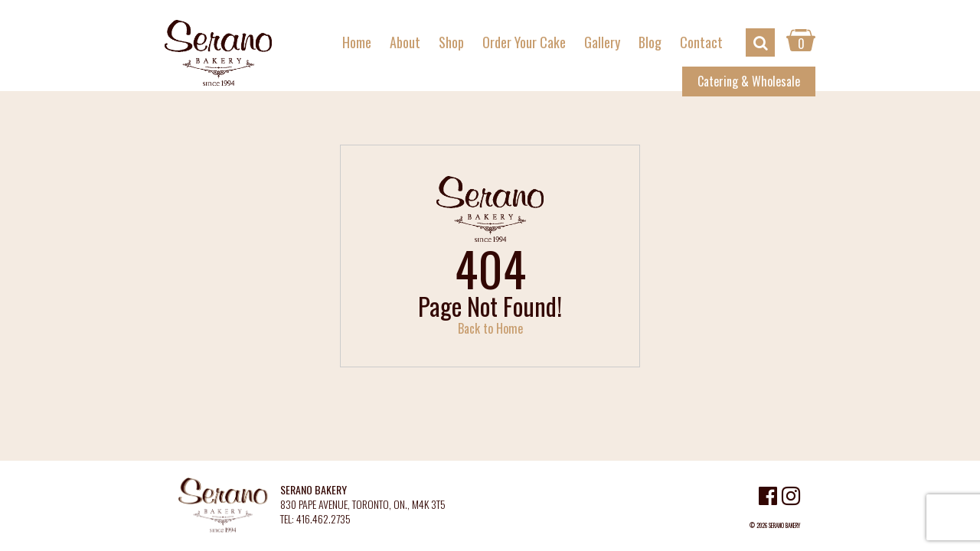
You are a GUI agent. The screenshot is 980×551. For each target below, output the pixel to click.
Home (357, 42)
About (405, 42)
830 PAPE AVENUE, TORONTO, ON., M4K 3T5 (363, 505)
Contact (701, 42)
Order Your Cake (524, 42)
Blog (650, 42)
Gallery (602, 42)
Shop (451, 42)
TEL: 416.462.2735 (315, 519)
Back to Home (490, 328)
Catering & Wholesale (749, 81)
